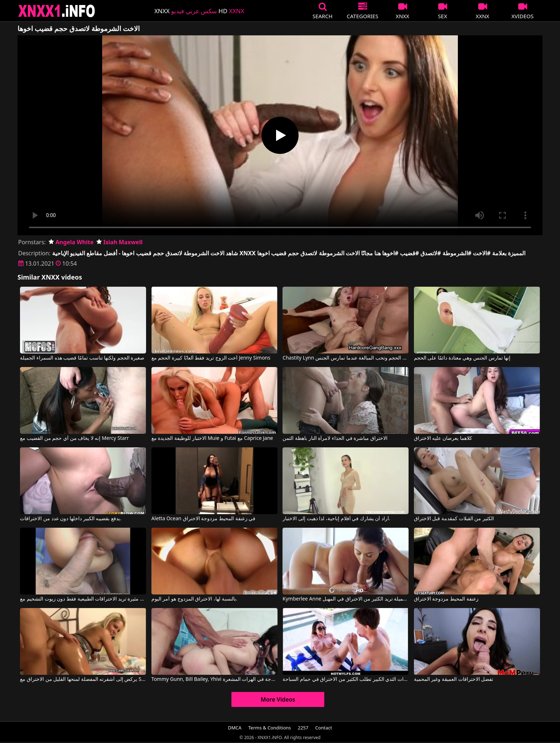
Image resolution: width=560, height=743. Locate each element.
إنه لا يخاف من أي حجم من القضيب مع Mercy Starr (74, 438)
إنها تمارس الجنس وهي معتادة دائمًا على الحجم (462, 358)
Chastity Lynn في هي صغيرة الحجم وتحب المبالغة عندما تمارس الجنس (346, 358)
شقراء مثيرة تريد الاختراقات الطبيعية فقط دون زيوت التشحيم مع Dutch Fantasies (83, 599)
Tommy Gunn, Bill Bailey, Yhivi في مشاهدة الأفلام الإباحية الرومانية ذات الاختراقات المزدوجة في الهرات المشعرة (214, 679)
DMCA (235, 728)
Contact (324, 728)
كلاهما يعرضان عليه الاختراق (443, 438)
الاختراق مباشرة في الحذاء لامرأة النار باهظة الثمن (335, 438)
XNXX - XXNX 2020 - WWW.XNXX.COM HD (57, 11)
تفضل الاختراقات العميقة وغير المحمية (454, 679)
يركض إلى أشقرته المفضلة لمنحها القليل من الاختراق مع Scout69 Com (83, 679)
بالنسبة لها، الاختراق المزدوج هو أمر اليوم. (194, 599)
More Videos (278, 699)
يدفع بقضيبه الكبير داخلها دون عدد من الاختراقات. (71, 519)
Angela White (71, 242)
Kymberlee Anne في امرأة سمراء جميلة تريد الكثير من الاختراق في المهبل (346, 599)
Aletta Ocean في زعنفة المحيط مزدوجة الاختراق (203, 519)
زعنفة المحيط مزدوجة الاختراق (446, 599)
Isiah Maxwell (119, 242)
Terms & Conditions (269, 728)
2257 (303, 728)
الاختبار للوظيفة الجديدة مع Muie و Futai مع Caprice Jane (212, 438)
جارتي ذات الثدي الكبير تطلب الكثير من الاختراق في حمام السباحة (346, 679)
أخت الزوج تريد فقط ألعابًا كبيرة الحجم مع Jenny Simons (211, 358)
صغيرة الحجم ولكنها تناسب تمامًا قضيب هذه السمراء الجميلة (82, 358)
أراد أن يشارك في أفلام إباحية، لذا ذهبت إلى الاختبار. (336, 519)
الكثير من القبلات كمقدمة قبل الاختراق (454, 519)
